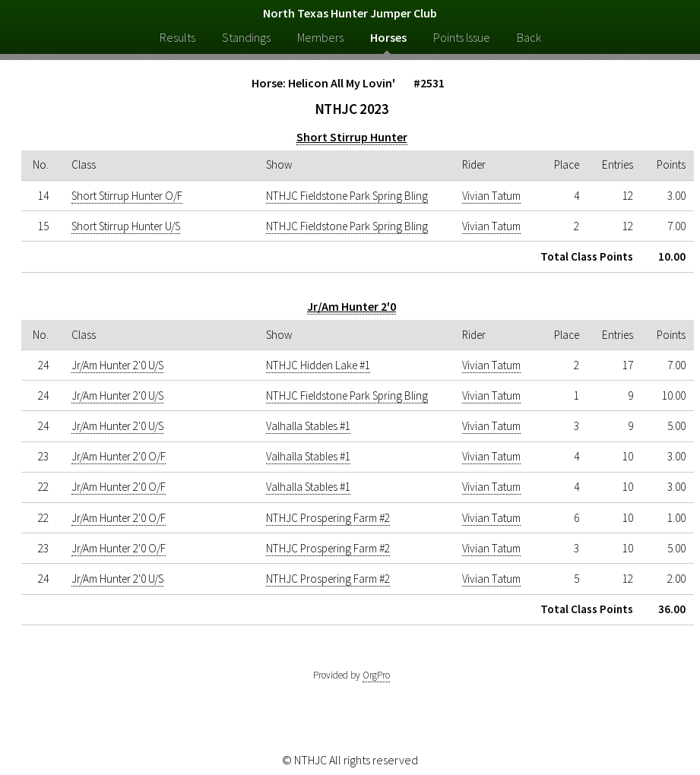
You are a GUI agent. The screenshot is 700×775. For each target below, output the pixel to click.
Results (177, 37)
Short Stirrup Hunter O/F (127, 196)
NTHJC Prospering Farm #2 (328, 518)
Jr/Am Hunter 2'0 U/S (117, 365)
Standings (246, 37)
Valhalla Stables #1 (308, 426)
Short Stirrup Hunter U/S (126, 226)
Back (529, 37)
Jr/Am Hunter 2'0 (352, 306)
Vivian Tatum (491, 196)
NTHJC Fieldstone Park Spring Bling (347, 196)
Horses (388, 37)
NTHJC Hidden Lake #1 (318, 365)
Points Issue (462, 37)
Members (320, 37)
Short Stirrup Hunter (352, 137)
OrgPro (376, 675)
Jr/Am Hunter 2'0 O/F (119, 456)
